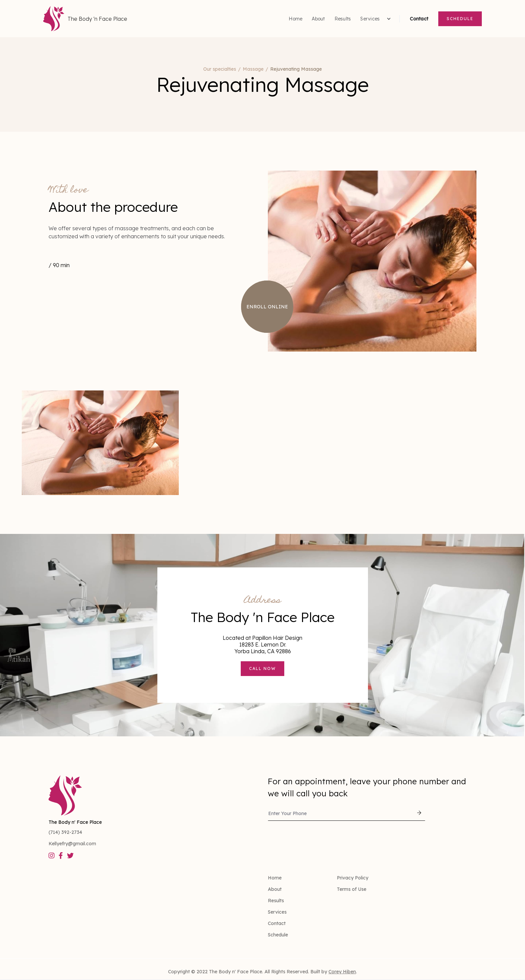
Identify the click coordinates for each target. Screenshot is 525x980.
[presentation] (319, 839)
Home (295, 19)
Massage (253, 69)
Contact (419, 19)
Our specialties (220, 69)
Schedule (460, 19)
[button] (375, 19)
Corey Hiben (342, 972)
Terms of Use (352, 889)
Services (277, 912)
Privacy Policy (353, 878)
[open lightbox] (100, 443)
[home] (85, 19)
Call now (262, 668)
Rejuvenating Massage (296, 69)
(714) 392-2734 (65, 832)
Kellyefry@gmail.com (72, 844)
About (318, 19)
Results (343, 19)
